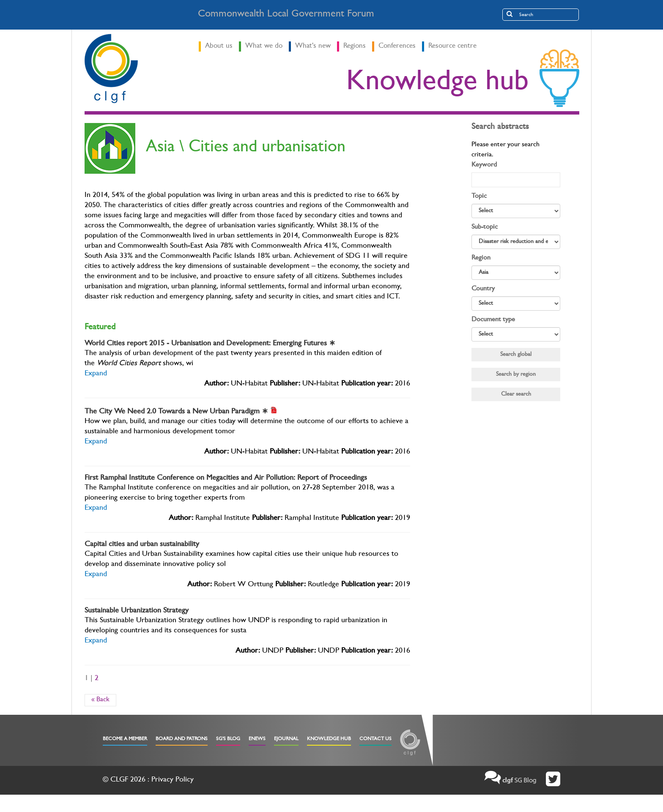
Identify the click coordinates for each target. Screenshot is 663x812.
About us (219, 46)
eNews (257, 739)
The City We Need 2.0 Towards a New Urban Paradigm (176, 412)
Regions (355, 46)
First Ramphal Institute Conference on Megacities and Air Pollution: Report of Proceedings (226, 478)
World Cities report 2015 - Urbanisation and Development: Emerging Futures (210, 344)
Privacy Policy (173, 780)
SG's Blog (228, 739)
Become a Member (125, 739)
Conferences (397, 46)
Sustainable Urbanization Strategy (137, 611)
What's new (313, 46)
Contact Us (375, 739)
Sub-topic (485, 227)
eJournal (286, 739)
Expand (96, 374)
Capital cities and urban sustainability (142, 545)
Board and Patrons (182, 739)
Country (483, 289)
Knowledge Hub (329, 739)
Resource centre (452, 46)
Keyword (484, 165)
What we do (264, 46)
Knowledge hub (437, 84)
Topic (479, 197)
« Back (100, 700)
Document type (493, 320)
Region (481, 258)
